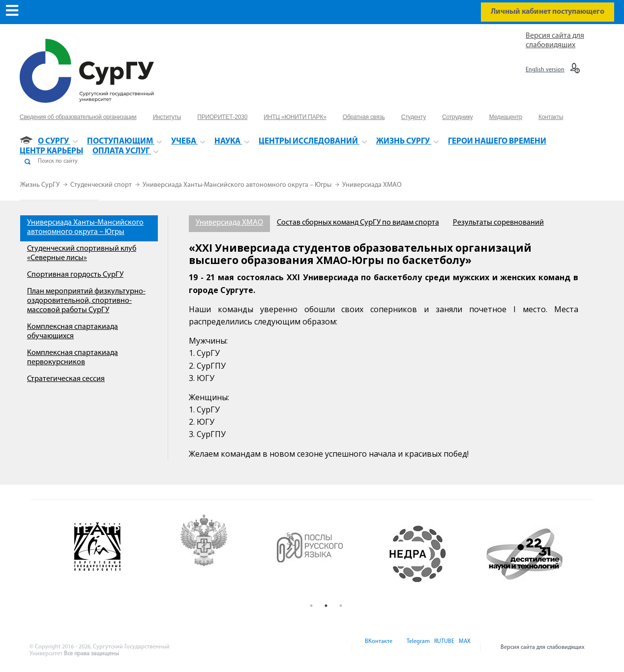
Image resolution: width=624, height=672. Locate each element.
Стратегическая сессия (66, 379)
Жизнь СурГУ (41, 185)
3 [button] (341, 606)
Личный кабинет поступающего (548, 12)
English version (545, 70)
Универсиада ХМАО (372, 185)
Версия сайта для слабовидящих (543, 647)
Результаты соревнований (498, 223)
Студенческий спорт (102, 185)
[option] (113, 554)
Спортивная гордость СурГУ (75, 275)
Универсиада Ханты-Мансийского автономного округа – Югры (238, 185)
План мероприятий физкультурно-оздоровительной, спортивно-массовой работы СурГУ (86, 301)
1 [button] (311, 606)
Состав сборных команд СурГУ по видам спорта (358, 223)
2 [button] (326, 606)
